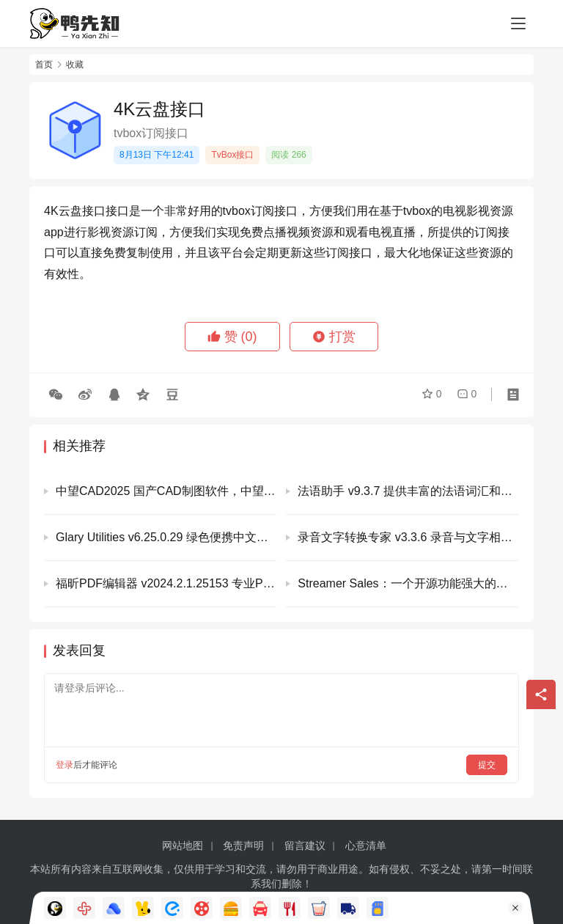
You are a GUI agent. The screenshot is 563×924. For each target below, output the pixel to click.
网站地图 (183, 846)
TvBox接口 (232, 155)
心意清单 (366, 846)
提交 (487, 765)
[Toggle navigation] (518, 23)
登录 (65, 765)
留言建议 (305, 846)
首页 (44, 65)
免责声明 (243, 846)
